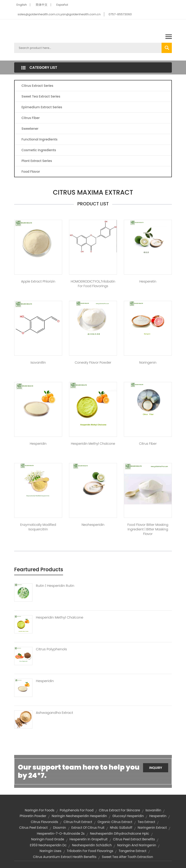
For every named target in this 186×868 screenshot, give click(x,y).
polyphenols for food (77, 810)
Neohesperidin (93, 525)
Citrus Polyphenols (51, 649)
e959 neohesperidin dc (48, 845)
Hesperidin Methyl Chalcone (93, 444)
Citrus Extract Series (37, 86)
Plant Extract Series (37, 161)
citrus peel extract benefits (134, 839)
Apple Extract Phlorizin (38, 281)
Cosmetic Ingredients (39, 150)
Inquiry (156, 768)
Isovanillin (38, 363)
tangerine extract (132, 851)
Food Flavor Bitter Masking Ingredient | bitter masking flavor (148, 529)
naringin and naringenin (137, 845)
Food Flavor (31, 172)
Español (62, 5)
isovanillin (153, 810)
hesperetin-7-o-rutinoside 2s (61, 834)
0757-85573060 (120, 14)
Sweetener (30, 129)
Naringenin (148, 363)
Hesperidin (38, 444)
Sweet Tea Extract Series (41, 96)
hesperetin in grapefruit (88, 839)
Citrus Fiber (31, 118)
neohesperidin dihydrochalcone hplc (120, 834)
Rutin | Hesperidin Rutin (55, 586)
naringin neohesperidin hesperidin (79, 816)
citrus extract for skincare (120, 810)
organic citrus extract (115, 822)
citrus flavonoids (45, 822)
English (22, 5)
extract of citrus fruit (88, 828)
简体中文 (42, 5)
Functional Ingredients (39, 139)
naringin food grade (48, 839)
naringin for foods (40, 810)
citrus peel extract (33, 828)
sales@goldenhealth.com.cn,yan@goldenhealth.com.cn (59, 14)
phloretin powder (33, 816)
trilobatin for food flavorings (90, 851)
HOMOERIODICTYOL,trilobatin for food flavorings (93, 284)
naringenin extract (152, 828)
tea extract (147, 822)
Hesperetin (148, 281)
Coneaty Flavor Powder (93, 363)
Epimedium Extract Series (42, 107)
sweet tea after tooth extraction (128, 857)
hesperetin (158, 816)
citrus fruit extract (78, 822)
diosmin (59, 828)
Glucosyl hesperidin (128, 816)
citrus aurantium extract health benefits (65, 857)
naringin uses (50, 851)
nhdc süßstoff (121, 828)
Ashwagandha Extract (54, 713)
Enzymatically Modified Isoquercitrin (38, 527)
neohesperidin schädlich (92, 845)
